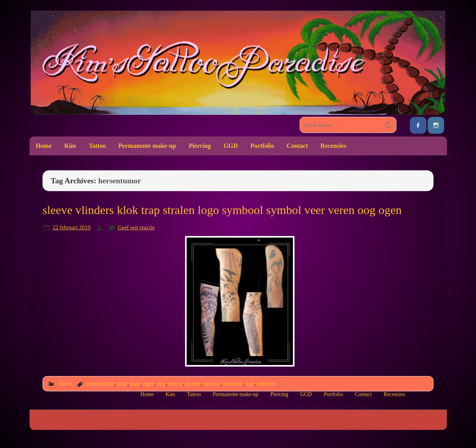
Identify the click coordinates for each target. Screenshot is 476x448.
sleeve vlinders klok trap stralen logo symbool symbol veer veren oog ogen (222, 210)
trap (250, 383)
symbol (212, 383)
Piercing (200, 146)
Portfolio (262, 146)
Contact (297, 146)
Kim (70, 146)
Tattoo (97, 146)
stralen (193, 383)
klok (122, 383)
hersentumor (100, 383)
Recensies (333, 146)
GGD (231, 146)
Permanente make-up (147, 146)
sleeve (176, 383)
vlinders (266, 383)
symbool (233, 383)
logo (135, 383)
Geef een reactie (136, 227)
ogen (149, 383)
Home (44, 146)
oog (161, 383)
